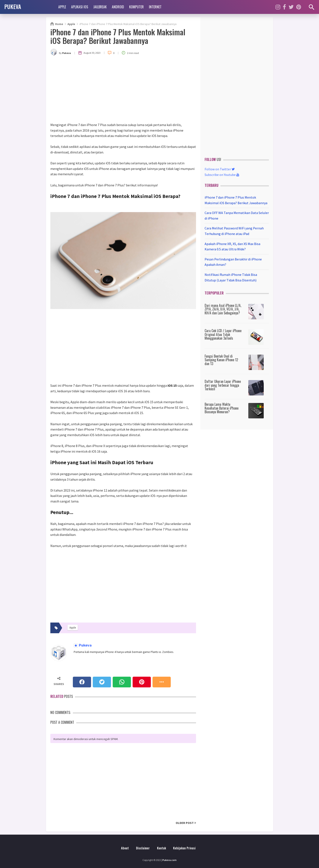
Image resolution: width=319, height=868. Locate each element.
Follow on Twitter (220, 169)
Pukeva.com (169, 860)
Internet (155, 7)
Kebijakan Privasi (184, 848)
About (125, 848)
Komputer (136, 7)
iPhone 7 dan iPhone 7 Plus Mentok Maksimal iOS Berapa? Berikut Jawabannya (118, 36)
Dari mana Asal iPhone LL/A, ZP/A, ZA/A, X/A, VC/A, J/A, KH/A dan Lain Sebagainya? (223, 309)
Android (118, 7)
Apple (62, 7)
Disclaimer (143, 848)
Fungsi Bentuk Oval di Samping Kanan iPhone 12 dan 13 (221, 360)
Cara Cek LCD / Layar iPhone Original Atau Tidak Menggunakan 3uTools (223, 334)
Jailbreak (100, 7)
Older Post (186, 823)
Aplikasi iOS (80, 7)
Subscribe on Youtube (222, 175)
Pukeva (85, 645)
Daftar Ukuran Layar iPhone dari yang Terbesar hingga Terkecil (223, 385)
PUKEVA (13, 6)
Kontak (162, 848)
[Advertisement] (123, 90)
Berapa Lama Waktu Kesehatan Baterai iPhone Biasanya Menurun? (222, 408)
